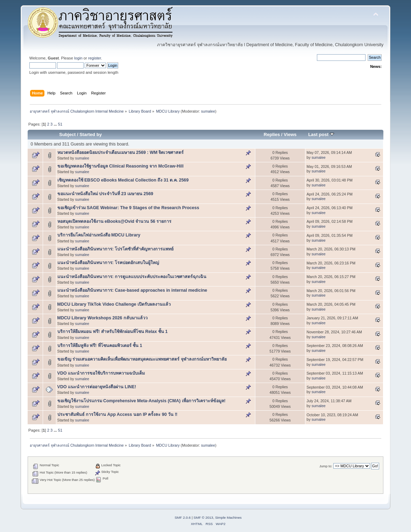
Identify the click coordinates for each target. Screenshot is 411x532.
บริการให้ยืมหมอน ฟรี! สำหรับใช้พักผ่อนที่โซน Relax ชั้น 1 (113, 332)
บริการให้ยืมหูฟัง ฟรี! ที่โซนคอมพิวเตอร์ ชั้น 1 (100, 346)
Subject (67, 134)
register (95, 58)
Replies (272, 134)
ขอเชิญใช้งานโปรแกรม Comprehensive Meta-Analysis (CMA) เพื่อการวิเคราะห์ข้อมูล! (141, 401)
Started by (91, 134)
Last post (321, 134)
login (78, 58)
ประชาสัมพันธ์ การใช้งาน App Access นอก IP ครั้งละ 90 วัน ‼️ (118, 414)
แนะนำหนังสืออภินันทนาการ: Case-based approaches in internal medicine (132, 290)
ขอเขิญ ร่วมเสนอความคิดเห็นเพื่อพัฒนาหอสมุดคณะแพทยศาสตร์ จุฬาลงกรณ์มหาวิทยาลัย (142, 359)
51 (60, 124)
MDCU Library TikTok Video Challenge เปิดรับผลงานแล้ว (114, 304)
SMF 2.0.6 (183, 517)
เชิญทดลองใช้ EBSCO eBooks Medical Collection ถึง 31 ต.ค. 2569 (123, 180)
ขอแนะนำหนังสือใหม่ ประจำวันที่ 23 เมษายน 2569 (105, 194)
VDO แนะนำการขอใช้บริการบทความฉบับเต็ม (101, 373)
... (56, 124)
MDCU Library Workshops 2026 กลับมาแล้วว (102, 318)
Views (290, 134)
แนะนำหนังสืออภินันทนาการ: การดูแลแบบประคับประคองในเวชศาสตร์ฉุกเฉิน (132, 277)
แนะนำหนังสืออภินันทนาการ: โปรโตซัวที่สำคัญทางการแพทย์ (116, 249)
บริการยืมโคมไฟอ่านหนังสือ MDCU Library (99, 235)
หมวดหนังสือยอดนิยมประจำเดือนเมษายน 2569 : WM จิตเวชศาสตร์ (121, 152)
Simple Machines (228, 517)
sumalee (208, 111)
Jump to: (326, 466)
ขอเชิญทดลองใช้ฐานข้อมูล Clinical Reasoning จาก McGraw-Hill (121, 166)
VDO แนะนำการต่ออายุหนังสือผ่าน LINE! (97, 387)
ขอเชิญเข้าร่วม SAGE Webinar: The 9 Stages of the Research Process (128, 208)
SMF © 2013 (203, 517)
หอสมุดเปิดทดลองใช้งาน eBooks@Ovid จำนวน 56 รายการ (115, 221)
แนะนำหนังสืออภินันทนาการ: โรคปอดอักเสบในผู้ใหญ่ (108, 263)
